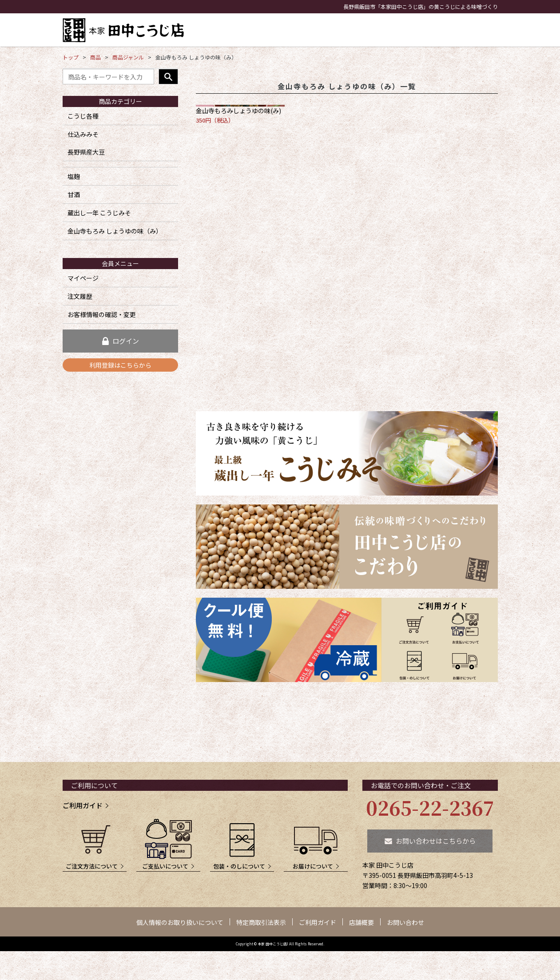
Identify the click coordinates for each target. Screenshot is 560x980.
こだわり (398, 30)
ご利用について (94, 785)
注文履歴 (80, 296)
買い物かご (481, 38)
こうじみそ (279, 30)
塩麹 (344, 30)
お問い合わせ (448, 38)
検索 (168, 77)
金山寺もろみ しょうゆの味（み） (115, 231)
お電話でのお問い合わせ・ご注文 (421, 785)
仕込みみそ (83, 134)
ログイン (126, 341)
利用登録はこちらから (120, 365)
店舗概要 (361, 922)
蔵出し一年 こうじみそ (99, 213)
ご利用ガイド (83, 805)
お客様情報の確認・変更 (102, 314)
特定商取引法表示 (261, 922)
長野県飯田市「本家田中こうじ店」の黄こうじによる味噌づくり (421, 6)
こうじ (316, 30)
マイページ (83, 278)
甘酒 (368, 30)
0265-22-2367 (430, 807)
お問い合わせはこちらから (436, 841)
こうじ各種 (83, 116)
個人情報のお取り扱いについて (180, 922)
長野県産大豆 (86, 152)
